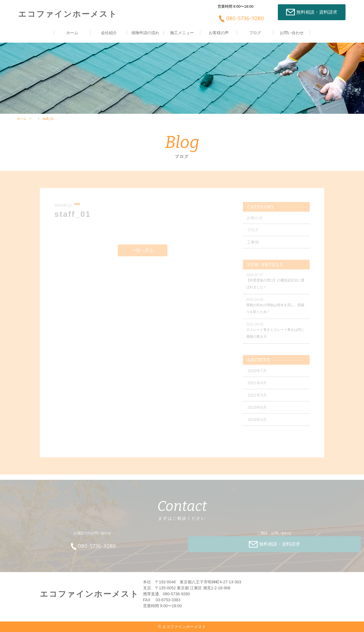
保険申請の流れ (145, 33)
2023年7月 (257, 373)
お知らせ (255, 220)
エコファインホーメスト (68, 14)
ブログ (255, 33)
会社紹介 (109, 33)
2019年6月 (257, 410)
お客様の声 (219, 33)
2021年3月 (257, 397)
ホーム (72, 33)
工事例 (253, 244)
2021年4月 (257, 385)
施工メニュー (182, 33)
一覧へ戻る (143, 252)
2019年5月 (257, 422)
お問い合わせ (292, 33)
